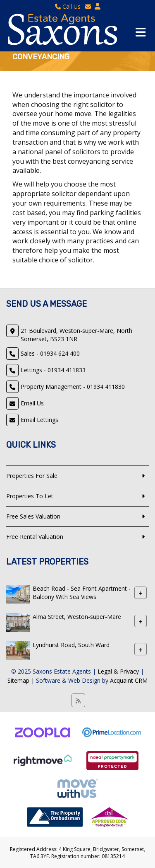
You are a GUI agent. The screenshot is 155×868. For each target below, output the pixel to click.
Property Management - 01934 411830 (73, 387)
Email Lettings (39, 420)
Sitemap (18, 680)
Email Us (32, 403)
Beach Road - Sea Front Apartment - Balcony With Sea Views (82, 593)
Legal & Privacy (118, 671)
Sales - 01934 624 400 (50, 353)
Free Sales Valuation (33, 516)
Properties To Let (30, 496)
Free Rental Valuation (35, 537)
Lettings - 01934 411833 (53, 370)
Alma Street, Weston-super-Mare (77, 617)
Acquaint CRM (129, 680)
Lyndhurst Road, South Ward (71, 645)
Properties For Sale (32, 476)
